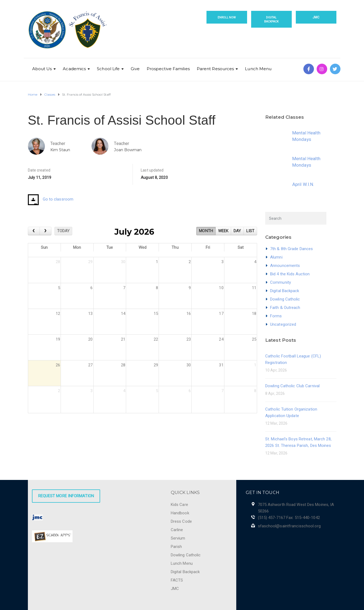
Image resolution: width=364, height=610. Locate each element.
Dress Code (181, 521)
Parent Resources (215, 69)
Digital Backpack (271, 20)
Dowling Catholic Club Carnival (292, 386)
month (206, 231)
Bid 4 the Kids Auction (290, 274)
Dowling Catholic (285, 299)
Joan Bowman (128, 150)
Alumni (276, 257)
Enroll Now (227, 17)
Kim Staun (60, 150)
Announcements (285, 266)
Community (281, 282)
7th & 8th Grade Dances (291, 249)
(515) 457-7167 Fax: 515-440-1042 (289, 518)
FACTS (177, 580)
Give (135, 69)
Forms (276, 316)
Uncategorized (283, 324)
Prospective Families (168, 69)
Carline (177, 530)
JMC (316, 17)
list (250, 231)
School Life (108, 69)
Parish (176, 547)
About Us (42, 69)
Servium (178, 538)
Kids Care (179, 505)
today (63, 231)
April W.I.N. (303, 184)
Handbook (180, 513)
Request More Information (66, 496)
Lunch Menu (258, 69)
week (223, 231)
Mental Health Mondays (306, 136)
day (237, 231)
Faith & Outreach (285, 308)
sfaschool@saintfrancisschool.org (289, 526)
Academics (74, 69)
